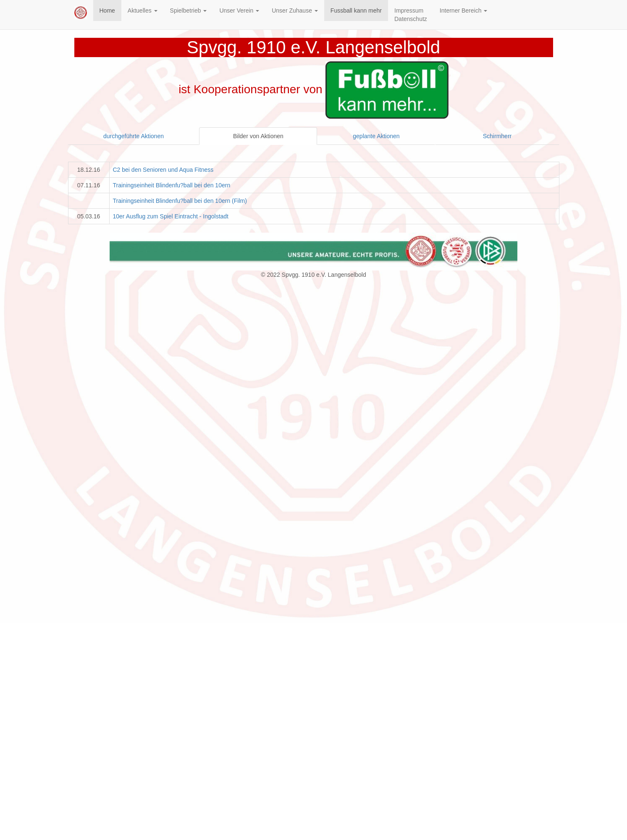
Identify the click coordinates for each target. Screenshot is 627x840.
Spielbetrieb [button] (189, 10)
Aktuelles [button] (143, 10)
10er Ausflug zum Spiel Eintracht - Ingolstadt (171, 216)
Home (107, 10)
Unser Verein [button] (239, 10)
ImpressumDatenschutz (411, 15)
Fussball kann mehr (356, 10)
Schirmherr (497, 136)
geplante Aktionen (376, 136)
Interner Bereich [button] (464, 10)
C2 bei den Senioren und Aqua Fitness (163, 170)
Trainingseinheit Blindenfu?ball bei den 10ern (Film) (180, 201)
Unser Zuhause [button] (295, 10)
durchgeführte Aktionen (134, 136)
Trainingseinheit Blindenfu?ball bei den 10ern (172, 185)
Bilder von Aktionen (258, 136)
